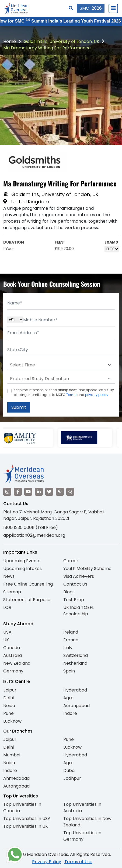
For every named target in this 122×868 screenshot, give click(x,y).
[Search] (71, 8)
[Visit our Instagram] (7, 492)
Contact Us (75, 584)
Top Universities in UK (26, 826)
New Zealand (17, 663)
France (71, 640)
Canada (12, 648)
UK (6, 640)
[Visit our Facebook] (18, 492)
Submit (19, 407)
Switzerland (76, 655)
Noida (9, 706)
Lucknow (12, 721)
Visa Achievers (79, 576)
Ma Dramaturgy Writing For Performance (47, 48)
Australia (13, 655)
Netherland (75, 663)
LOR (7, 607)
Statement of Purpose (27, 600)
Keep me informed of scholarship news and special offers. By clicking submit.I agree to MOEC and (64, 392)
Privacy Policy (47, 862)
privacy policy (97, 395)
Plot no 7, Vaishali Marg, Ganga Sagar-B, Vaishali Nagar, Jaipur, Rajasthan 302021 (54, 515)
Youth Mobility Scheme (87, 569)
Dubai (69, 770)
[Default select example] (61, 365)
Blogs (69, 592)
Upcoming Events (22, 561)
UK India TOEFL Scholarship (79, 611)
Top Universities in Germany (82, 836)
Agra (68, 698)
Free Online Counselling (28, 584)
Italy (68, 648)
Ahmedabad (16, 778)
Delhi (8, 698)
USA (7, 632)
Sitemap (12, 592)
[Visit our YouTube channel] (28, 492)
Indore (70, 713)
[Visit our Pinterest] (60, 492)
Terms (71, 395)
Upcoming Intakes (22, 569)
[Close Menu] (113, 8)
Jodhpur (72, 778)
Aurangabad (76, 706)
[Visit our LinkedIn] (39, 492)
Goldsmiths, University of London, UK (61, 41)
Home (10, 41)
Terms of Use (78, 862)
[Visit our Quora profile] (70, 492)
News (9, 576)
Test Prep (74, 600)
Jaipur (10, 690)
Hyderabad (75, 690)
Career (71, 561)
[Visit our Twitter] (49, 492)
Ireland (71, 632)
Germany (13, 671)
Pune (8, 713)
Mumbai (12, 755)
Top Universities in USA (27, 819)
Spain (69, 671)
